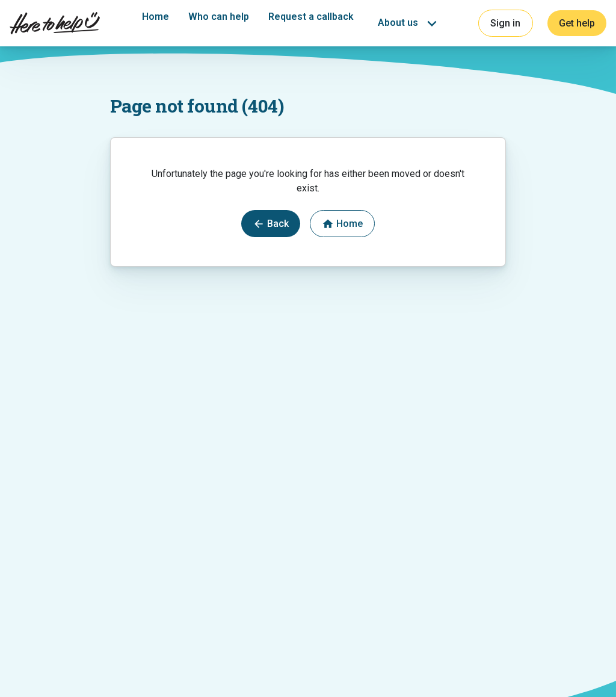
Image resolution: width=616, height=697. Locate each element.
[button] (409, 23)
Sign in (505, 23)
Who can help (219, 17)
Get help (577, 23)
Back (271, 224)
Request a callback (311, 17)
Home (156, 17)
